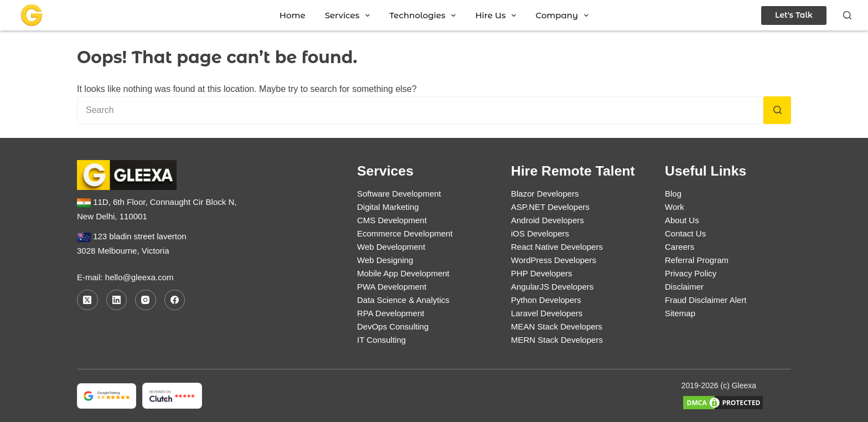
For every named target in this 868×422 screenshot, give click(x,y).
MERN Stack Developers (557, 340)
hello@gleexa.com (139, 277)
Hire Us (498, 15)
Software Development (399, 194)
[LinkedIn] (117, 300)
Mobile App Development (403, 273)
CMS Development (392, 220)
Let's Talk (794, 15)
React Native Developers (557, 247)
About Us (682, 220)
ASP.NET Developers (550, 207)
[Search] (847, 15)
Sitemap (680, 313)
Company (564, 15)
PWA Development (392, 287)
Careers (680, 247)
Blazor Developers (545, 194)
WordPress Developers (554, 260)
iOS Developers (540, 233)
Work (675, 207)
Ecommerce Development (405, 233)
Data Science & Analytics (403, 300)
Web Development (391, 247)
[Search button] (777, 110)
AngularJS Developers (552, 287)
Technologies (425, 15)
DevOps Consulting (393, 326)
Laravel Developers (547, 313)
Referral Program (697, 260)
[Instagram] (146, 300)
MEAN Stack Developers (557, 326)
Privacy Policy (691, 273)
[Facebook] (175, 300)
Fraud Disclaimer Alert (706, 300)
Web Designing (385, 260)
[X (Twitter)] (87, 300)
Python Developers (546, 300)
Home (293, 15)
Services (350, 15)
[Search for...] (420, 110)
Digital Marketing (388, 207)
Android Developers (547, 220)
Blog (673, 194)
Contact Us (685, 233)
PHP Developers (542, 273)
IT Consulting (381, 340)
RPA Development (391, 313)
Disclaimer (684, 287)
